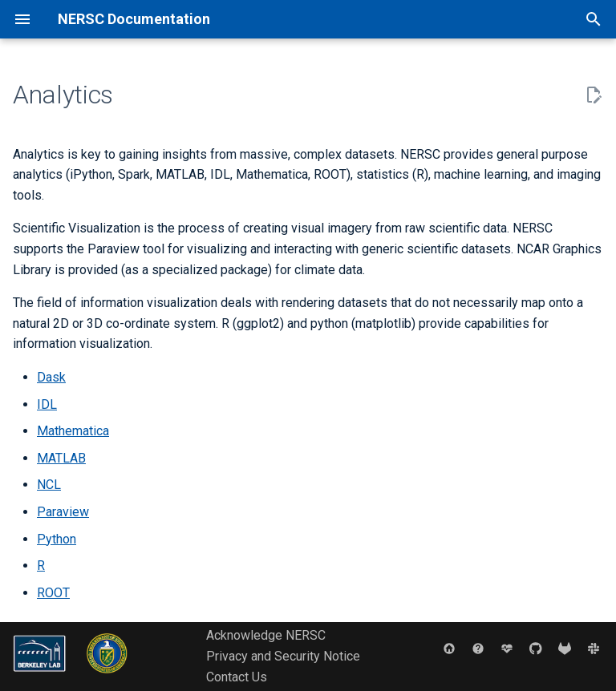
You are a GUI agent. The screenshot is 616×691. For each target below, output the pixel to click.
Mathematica (73, 431)
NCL (49, 485)
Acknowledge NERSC (266, 635)
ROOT (53, 593)
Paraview (63, 512)
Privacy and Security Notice (283, 656)
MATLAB (61, 458)
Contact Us (237, 677)
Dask (51, 377)
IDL (47, 404)
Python (57, 539)
